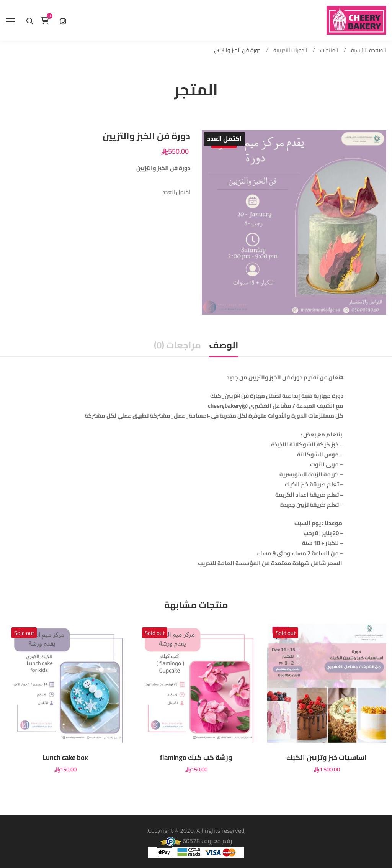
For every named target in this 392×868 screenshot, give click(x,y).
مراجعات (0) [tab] (177, 345)
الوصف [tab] (224, 345)
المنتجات (329, 50)
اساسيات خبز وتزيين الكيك (327, 758)
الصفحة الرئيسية (369, 50)
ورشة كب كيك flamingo (196, 758)
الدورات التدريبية (290, 50)
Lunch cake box (65, 758)
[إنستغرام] (63, 20)
